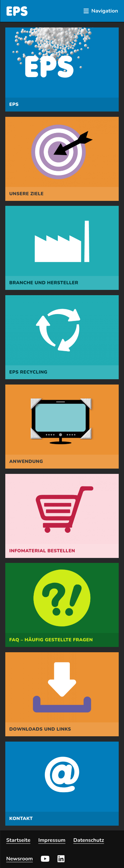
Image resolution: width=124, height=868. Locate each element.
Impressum (52, 840)
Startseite (18, 840)
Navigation (101, 11)
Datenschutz (89, 840)
